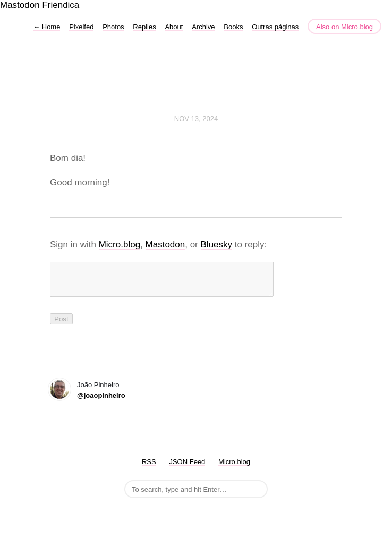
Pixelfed (81, 27)
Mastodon (20, 5)
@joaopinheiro (101, 402)
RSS (149, 468)
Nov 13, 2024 (196, 119)
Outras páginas (275, 27)
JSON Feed (187, 468)
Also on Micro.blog (344, 27)
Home (46, 27)
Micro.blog (120, 245)
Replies (144, 27)
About (174, 27)
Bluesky (217, 245)
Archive (203, 27)
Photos (113, 27)
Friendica (61, 5)
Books (233, 27)
